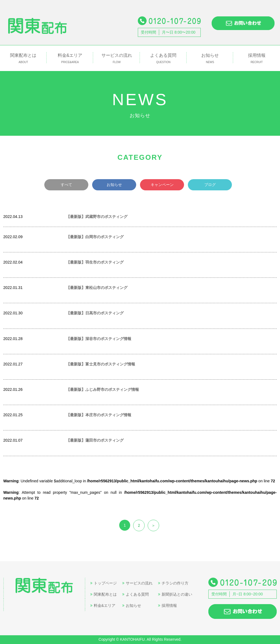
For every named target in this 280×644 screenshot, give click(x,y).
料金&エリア (70, 59)
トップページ (103, 583)
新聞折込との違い (175, 594)
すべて (66, 185)
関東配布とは (23, 59)
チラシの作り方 (173, 583)
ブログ (210, 185)
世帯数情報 (44, 216)
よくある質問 (163, 59)
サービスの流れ (117, 59)
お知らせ (210, 59)
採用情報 (257, 59)
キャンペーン (162, 185)
